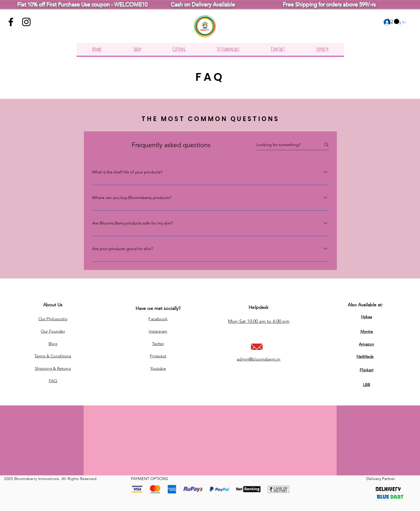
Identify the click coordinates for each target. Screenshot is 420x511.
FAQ (53, 381)
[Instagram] (26, 22)
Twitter (158, 344)
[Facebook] (11, 22)
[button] (394, 21)
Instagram (158, 331)
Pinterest (158, 356)
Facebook (158, 319)
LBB (367, 385)
